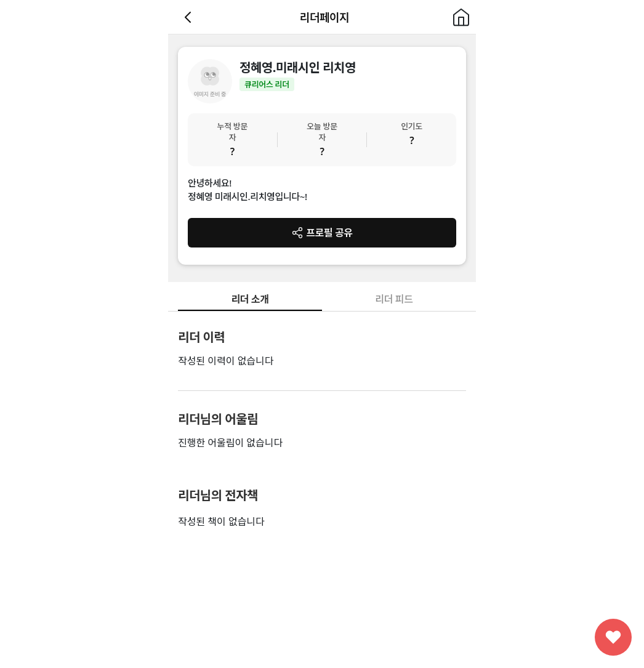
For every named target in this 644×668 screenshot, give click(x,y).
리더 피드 (394, 299)
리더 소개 (250, 299)
